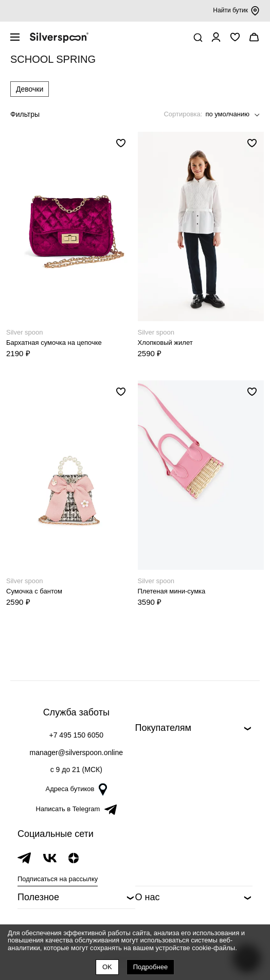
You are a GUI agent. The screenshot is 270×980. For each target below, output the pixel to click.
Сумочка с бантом (34, 591)
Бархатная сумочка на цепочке (54, 343)
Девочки (30, 89)
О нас (148, 897)
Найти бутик (236, 11)
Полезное (38, 897)
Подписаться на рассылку (58, 879)
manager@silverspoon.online (76, 752)
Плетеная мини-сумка (172, 591)
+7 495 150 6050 (77, 735)
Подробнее (150, 967)
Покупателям (163, 728)
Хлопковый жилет (165, 343)
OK (107, 967)
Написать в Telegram (76, 809)
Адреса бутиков (76, 789)
